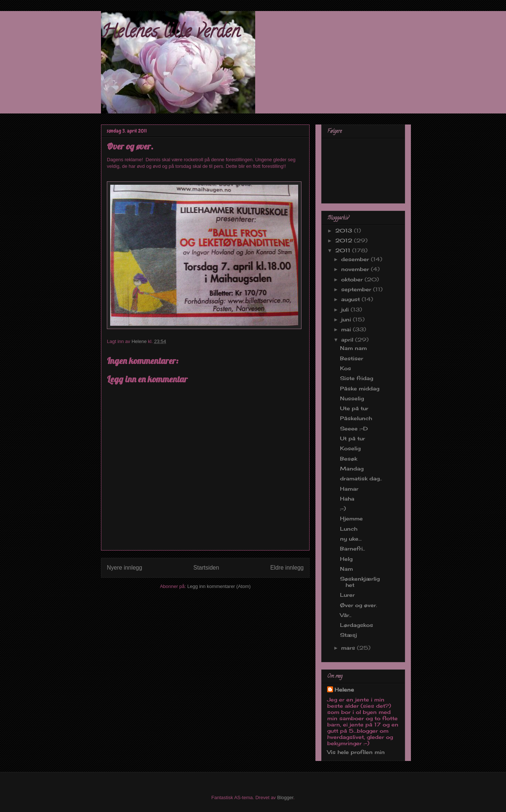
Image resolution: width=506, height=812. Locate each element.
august (351, 299)
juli (346, 309)
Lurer (347, 595)
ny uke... (351, 539)
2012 (345, 240)
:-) (343, 508)
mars (349, 648)
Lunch (349, 529)
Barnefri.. (353, 548)
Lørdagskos (357, 625)
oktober (353, 279)
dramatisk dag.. (361, 478)
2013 (345, 230)
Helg (346, 559)
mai (347, 329)
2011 (344, 250)
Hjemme (351, 518)
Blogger (285, 797)
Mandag (352, 468)
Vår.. (346, 615)
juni (347, 319)
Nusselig (352, 398)
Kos (346, 368)
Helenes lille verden (170, 33)
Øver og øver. (359, 605)
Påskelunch (356, 418)
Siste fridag (357, 378)
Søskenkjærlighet (360, 582)
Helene (344, 690)
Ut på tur (353, 438)
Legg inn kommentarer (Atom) (219, 586)
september (357, 289)
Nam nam (353, 348)
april (348, 340)
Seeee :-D (354, 428)
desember (356, 259)
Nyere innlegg (124, 568)
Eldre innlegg (287, 568)
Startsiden (206, 568)
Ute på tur (354, 408)
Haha (347, 499)
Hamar (349, 489)
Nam (346, 569)
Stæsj (348, 635)
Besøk (349, 459)
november (356, 269)
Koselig (350, 448)
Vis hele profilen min (356, 752)
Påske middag (360, 388)
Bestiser (352, 358)
